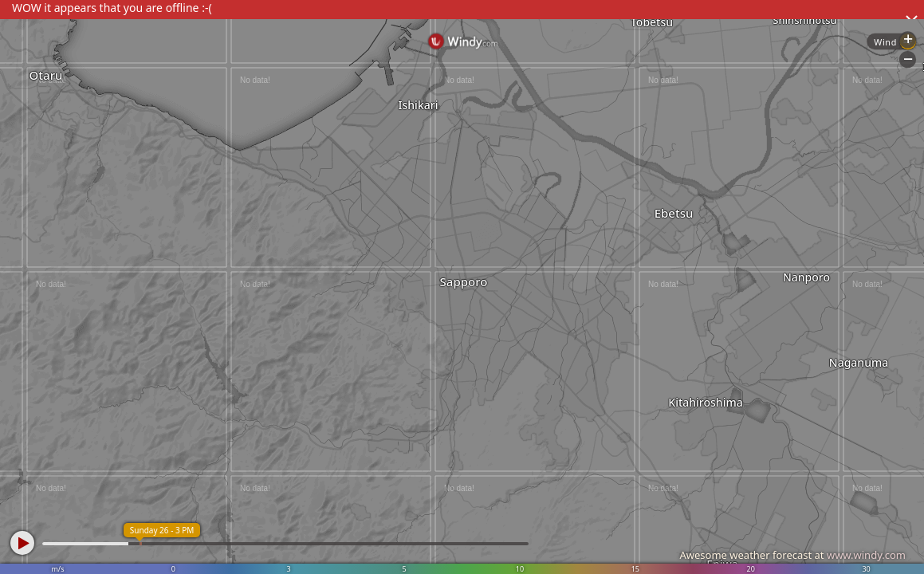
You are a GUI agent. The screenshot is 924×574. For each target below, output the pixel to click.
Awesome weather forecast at (792, 555)
